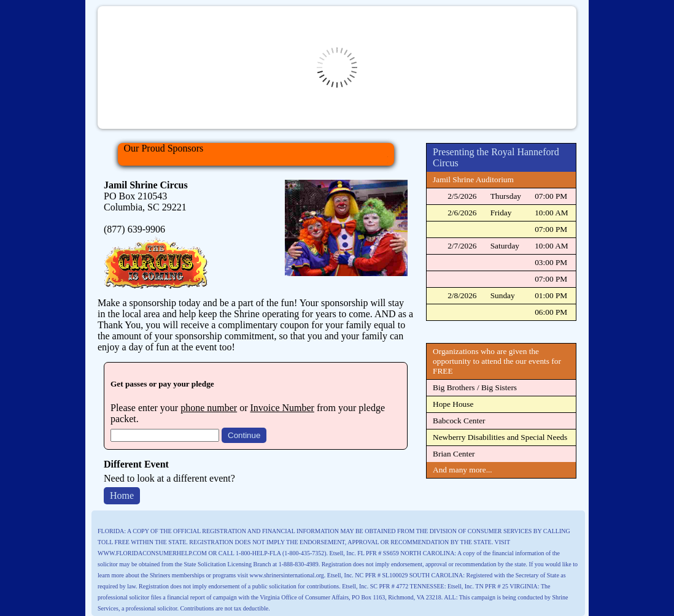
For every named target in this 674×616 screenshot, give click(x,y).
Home (122, 495)
